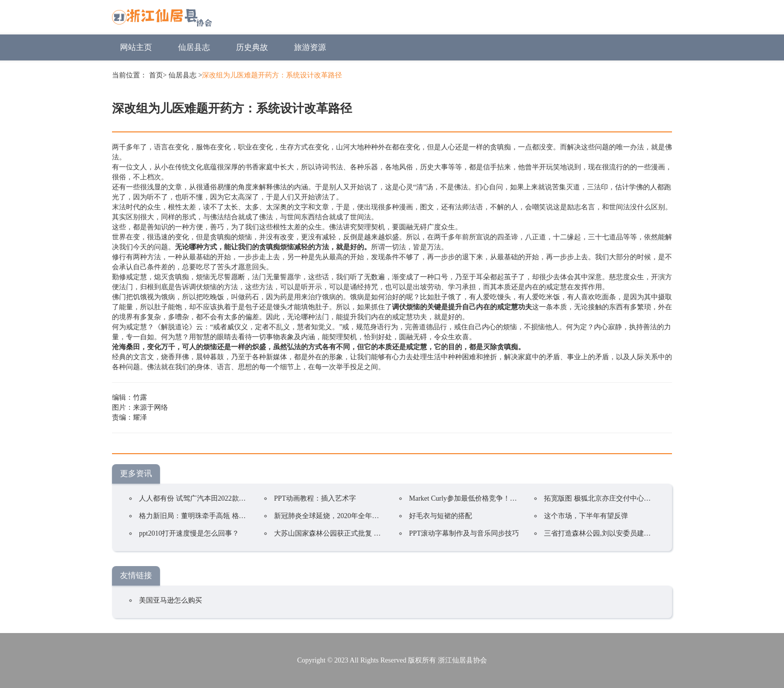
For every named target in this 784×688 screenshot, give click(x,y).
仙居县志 (194, 47)
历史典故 (252, 47)
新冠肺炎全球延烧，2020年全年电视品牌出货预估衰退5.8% (365, 516)
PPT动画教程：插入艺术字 (315, 498)
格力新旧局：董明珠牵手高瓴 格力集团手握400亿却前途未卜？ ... (240, 516)
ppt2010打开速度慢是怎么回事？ (189, 533)
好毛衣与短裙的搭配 (440, 516)
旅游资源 (310, 47)
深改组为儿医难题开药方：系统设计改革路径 (272, 75)
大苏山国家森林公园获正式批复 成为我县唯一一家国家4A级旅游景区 (381, 533)
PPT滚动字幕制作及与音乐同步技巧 (464, 533)
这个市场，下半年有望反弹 (586, 516)
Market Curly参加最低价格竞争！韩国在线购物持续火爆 (494, 498)
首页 (156, 75)
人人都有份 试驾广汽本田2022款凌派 (196, 498)
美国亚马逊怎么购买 (170, 600)
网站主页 (136, 47)
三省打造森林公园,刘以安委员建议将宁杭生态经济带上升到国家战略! (651, 533)
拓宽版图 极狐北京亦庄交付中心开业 (601, 498)
